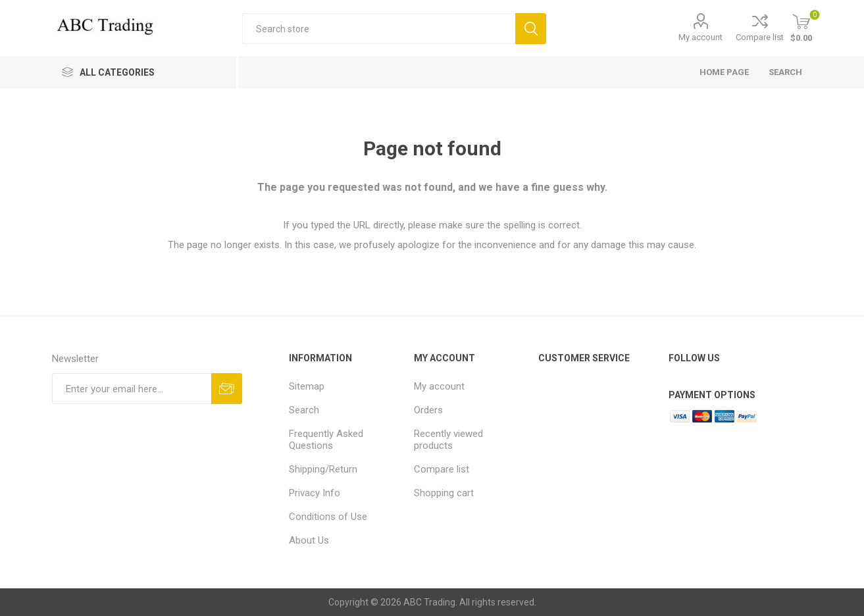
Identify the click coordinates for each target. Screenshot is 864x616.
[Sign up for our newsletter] (132, 389)
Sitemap (307, 386)
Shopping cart (444, 493)
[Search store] (379, 29)
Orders (428, 410)
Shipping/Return (323, 469)
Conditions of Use (328, 517)
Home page (724, 72)
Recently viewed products (448, 440)
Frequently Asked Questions (326, 440)
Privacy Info (315, 493)
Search (531, 29)
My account (700, 37)
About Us (309, 540)
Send (227, 389)
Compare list (760, 37)
